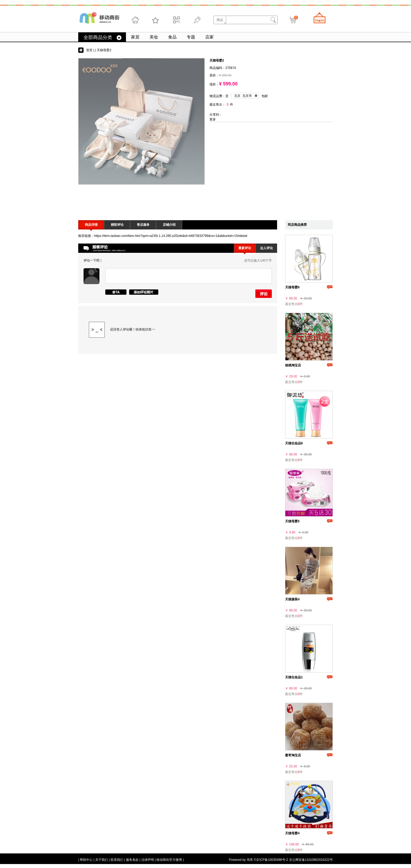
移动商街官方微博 (169, 860)
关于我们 (102, 860)
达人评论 (266, 248)
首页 (89, 50)
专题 (191, 37)
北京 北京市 (243, 96)
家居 (135, 37)
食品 (172, 37)
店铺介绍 (169, 225)
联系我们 (117, 860)
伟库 (250, 860)
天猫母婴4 (292, 833)
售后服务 (143, 225)
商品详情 (91, 225)
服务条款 (132, 860)
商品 (220, 20)
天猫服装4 (292, 599)
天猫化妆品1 (294, 677)
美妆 (154, 37)
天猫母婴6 (292, 287)
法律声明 (148, 860)
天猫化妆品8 (294, 443)
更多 (213, 119)
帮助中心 (86, 860)
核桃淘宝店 (293, 365)
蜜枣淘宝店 (293, 755)
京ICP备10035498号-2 (272, 860)
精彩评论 (117, 225)
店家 (209, 37)
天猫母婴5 (292, 521)
